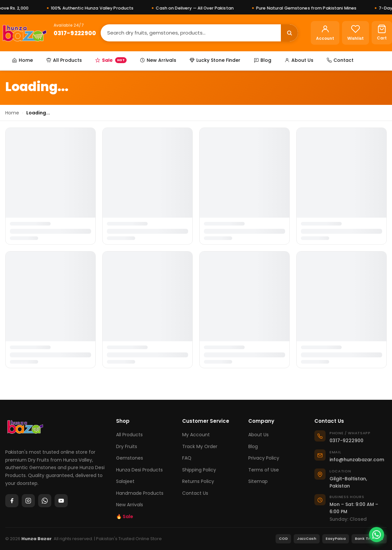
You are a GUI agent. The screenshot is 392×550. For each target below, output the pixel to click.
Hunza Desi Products (139, 470)
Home (22, 60)
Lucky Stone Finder (215, 60)
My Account (196, 435)
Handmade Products (140, 493)
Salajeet (125, 481)
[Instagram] (28, 501)
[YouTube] (61, 501)
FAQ (187, 458)
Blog (262, 60)
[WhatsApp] (45, 501)
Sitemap (258, 481)
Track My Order (200, 446)
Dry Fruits (127, 446)
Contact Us (195, 493)
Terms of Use (264, 470)
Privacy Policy (264, 458)
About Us (299, 60)
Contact (340, 60)
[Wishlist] (355, 33)
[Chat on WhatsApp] (377, 535)
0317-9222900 (75, 33)
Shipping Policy (199, 470)
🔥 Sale (125, 516)
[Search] (191, 33)
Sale (111, 60)
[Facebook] (12, 501)
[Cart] (382, 33)
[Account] (325, 33)
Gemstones (130, 458)
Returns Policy (198, 481)
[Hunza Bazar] (25, 33)
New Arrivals (158, 60)
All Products (64, 60)
